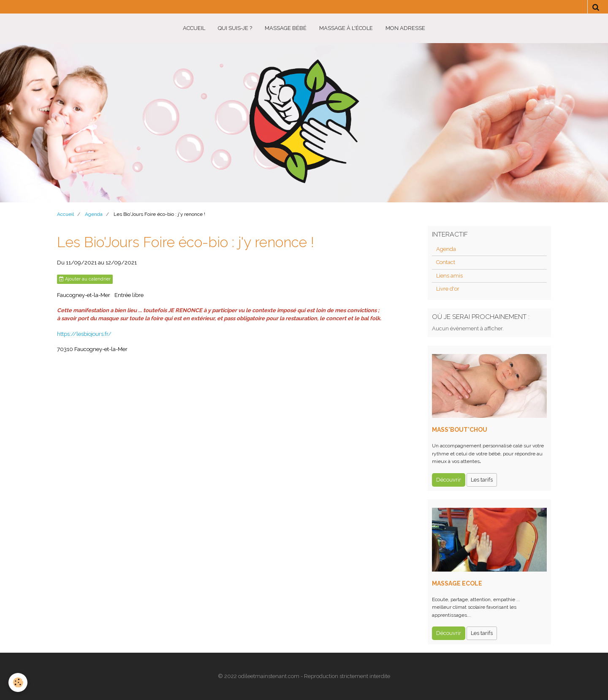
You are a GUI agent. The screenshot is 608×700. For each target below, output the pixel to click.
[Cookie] (18, 682)
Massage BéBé (286, 28)
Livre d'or (448, 289)
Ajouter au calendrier (85, 279)
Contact (446, 262)
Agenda (94, 214)
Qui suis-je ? (235, 28)
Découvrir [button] (449, 480)
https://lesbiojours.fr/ (84, 334)
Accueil (194, 28)
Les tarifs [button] (482, 480)
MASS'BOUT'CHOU (460, 430)
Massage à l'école (346, 28)
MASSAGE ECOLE (457, 583)
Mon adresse (405, 28)
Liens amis (449, 276)
